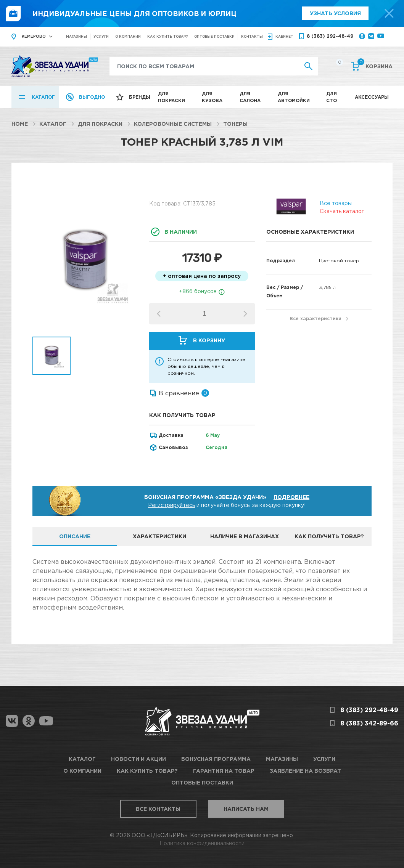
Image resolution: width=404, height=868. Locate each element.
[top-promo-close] (389, 13)
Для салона (250, 97)
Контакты (252, 36)
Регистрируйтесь (171, 505)
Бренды (140, 97)
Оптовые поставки (214, 36)
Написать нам (246, 809)
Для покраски (171, 97)
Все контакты (158, 809)
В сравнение (179, 393)
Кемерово (34, 36)
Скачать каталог (342, 211)
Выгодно (92, 97)
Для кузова (212, 97)
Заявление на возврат (305, 771)
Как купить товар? (167, 36)
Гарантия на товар (224, 771)
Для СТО (332, 97)
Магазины (76, 36)
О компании (128, 36)
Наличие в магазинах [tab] (245, 536)
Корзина (375, 66)
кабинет (284, 36)
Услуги (101, 36)
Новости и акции (138, 759)
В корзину (209, 340)
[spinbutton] (204, 314)
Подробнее (291, 497)
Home (20, 124)
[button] (245, 314)
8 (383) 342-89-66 (369, 723)
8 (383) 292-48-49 (330, 36)
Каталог (43, 97)
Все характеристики (315, 318)
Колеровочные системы (173, 124)
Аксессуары (372, 97)
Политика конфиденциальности (202, 843)
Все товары (336, 203)
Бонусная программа (216, 759)
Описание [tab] (75, 536)
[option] (85, 260)
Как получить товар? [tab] (329, 536)
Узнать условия (335, 13)
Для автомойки (294, 97)
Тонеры (235, 124)
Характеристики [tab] (159, 536)
